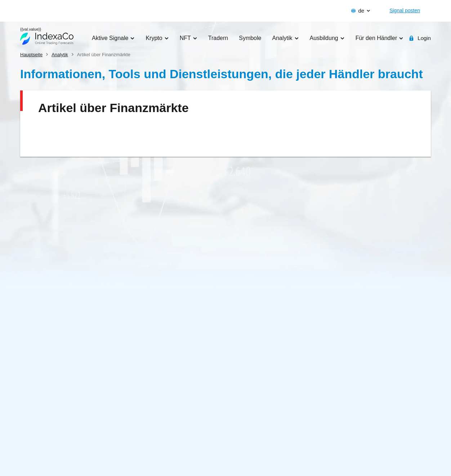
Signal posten (405, 10)
